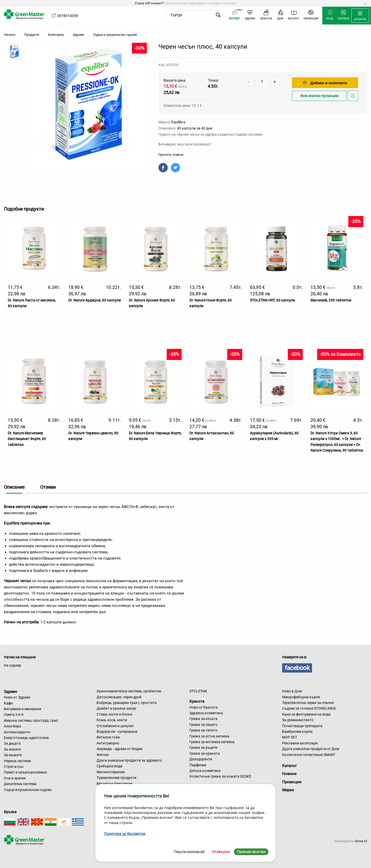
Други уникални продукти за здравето (129, 760)
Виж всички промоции (319, 96)
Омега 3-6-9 (14, 715)
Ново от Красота (204, 707)
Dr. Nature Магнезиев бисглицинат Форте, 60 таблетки (27, 439)
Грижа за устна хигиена (209, 736)
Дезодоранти (201, 759)
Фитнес (103, 755)
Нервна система (17, 761)
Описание (14, 487)
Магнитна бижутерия (115, 784)
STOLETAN (198, 691)
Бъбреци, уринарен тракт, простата (127, 703)
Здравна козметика (206, 713)
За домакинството (298, 720)
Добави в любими (354, 97)
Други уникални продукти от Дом (311, 749)
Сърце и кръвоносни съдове (28, 790)
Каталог (289, 766)
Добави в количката (325, 83)
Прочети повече (173, 155)
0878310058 (68, 16)
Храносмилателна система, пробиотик (129, 691)
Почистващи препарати (302, 726)
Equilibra (178, 122)
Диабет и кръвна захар (116, 708)
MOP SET (290, 737)
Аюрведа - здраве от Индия (120, 749)
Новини (289, 774)
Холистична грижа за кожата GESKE (220, 776)
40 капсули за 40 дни (195, 128)
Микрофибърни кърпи (301, 697)
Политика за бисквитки (125, 834)
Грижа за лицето (203, 725)
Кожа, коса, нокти (112, 720)
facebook (297, 668)
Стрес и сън (14, 767)
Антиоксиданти (17, 732)
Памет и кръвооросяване (25, 772)
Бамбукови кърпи (297, 732)
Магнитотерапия (111, 772)
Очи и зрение (15, 778)
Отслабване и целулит (115, 726)
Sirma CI (361, 841)
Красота (197, 701)
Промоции (292, 782)
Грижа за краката (205, 753)
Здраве (10, 691)
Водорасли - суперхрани (117, 732)
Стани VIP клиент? (149, 3)
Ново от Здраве (17, 697)
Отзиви (48, 487)
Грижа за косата (203, 719)
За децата (12, 743)
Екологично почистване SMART (309, 755)
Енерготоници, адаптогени (26, 738)
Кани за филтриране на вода (306, 714)
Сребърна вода (109, 766)
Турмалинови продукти (116, 778)
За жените (12, 749)
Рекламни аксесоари (300, 743)
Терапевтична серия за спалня (308, 703)
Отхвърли (221, 852)
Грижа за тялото (203, 730)
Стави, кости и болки (114, 714)
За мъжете (13, 755)
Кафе (8, 703)
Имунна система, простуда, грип (31, 720)
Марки (288, 790)
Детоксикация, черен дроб (119, 697)
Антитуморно (108, 743)
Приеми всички (251, 852)
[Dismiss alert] (365, 3)
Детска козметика (205, 771)
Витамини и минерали (23, 709)
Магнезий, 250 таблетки (331, 300)
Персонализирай (189, 852)
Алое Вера (12, 726)
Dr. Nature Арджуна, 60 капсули (95, 300)
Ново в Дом (292, 691)
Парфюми (198, 765)
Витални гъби (108, 737)
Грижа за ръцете (203, 747)
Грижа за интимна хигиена (212, 742)
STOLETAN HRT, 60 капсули (272, 300)
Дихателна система (20, 784)
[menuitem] (360, 16)
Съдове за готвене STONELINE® (309, 708)
